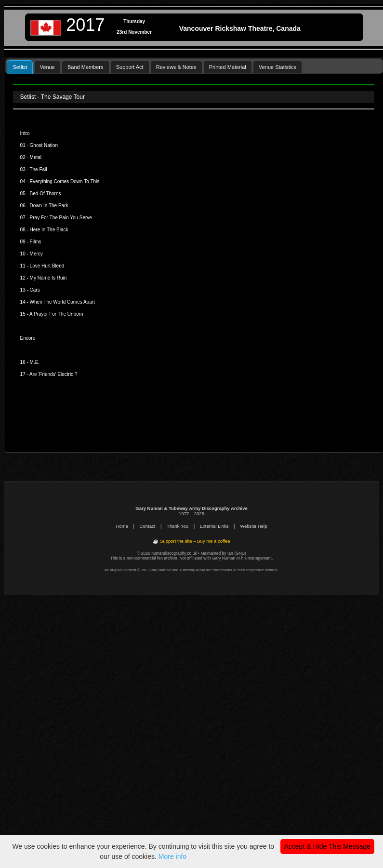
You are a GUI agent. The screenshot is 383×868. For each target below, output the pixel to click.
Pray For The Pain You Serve (61, 218)
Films (36, 242)
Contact (148, 526)
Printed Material (228, 67)
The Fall (38, 169)
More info (172, 856)
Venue (47, 67)
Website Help (253, 526)
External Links (214, 526)
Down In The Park (49, 206)
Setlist (20, 67)
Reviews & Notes (176, 67)
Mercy (36, 254)
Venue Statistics (277, 67)
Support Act (130, 67)
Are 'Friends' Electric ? (53, 374)
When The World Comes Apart (62, 302)
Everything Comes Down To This (65, 181)
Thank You (178, 526)
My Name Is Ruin (48, 278)
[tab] (20, 67)
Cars (35, 290)
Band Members (86, 67)
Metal (36, 157)
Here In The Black (49, 230)
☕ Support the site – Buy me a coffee (191, 541)
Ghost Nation (44, 145)
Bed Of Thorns (46, 194)
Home (122, 526)
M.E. (35, 362)
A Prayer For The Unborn (56, 314)
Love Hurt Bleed (47, 266)
